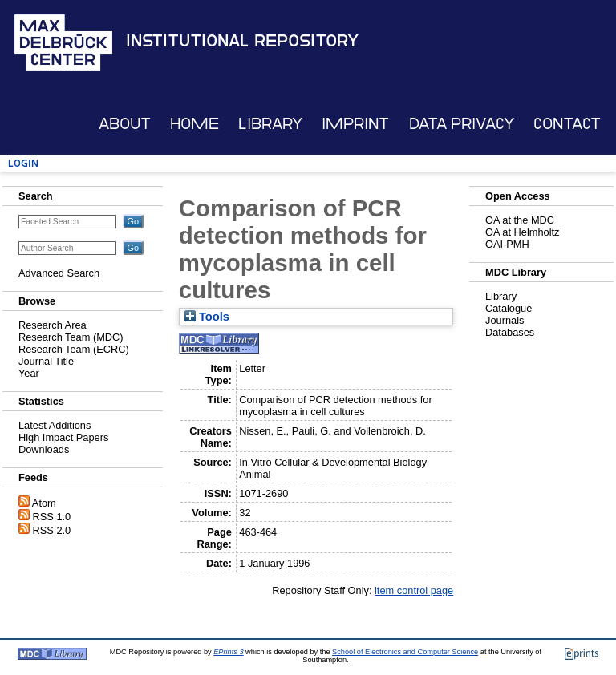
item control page (414, 590)
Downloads (44, 449)
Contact (567, 124)
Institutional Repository (242, 41)
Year (29, 373)
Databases (510, 332)
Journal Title (46, 361)
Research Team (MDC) (71, 337)
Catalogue (509, 308)
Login (23, 163)
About (125, 124)
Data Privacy (462, 124)
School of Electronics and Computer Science (405, 652)
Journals (505, 320)
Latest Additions (55, 425)
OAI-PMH (507, 244)
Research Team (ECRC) (74, 349)
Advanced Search (59, 273)
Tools (207, 317)
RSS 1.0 (52, 517)
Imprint (355, 124)
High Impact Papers (63, 437)
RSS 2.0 (52, 530)
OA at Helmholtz (522, 232)
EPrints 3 (228, 652)
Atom (44, 503)
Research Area (53, 325)
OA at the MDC (520, 220)
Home (195, 124)
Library (270, 124)
